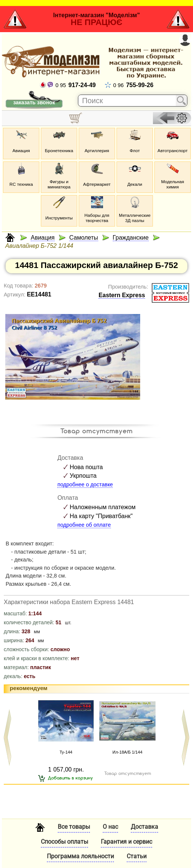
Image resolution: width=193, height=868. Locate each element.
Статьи (137, 856)
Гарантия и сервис (126, 842)
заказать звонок (34, 102)
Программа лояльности (80, 856)
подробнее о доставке (85, 484)
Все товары (74, 827)
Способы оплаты (64, 842)
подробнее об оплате (84, 525)
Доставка (144, 827)
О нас (110, 827)
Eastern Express (122, 295)
